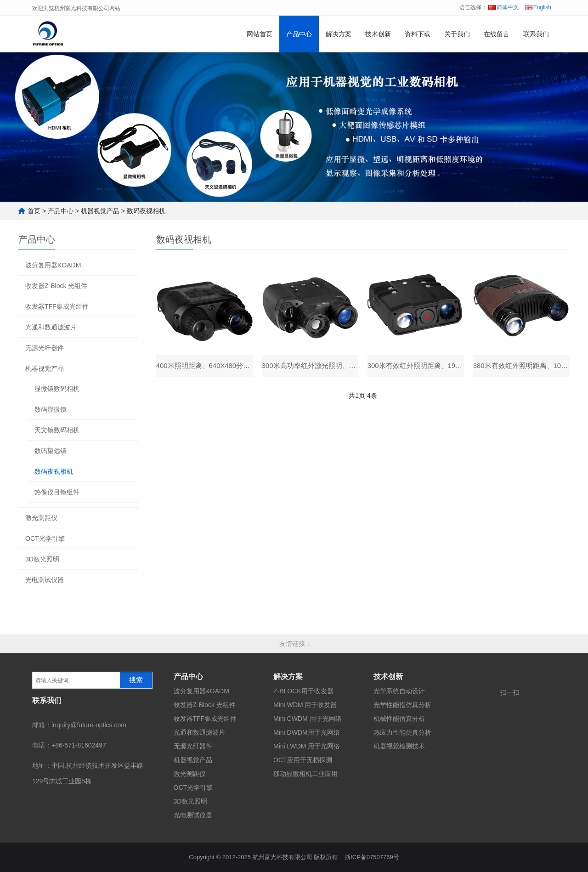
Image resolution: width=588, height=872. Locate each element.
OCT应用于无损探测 (303, 760)
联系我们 (536, 34)
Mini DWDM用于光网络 (307, 732)
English (538, 7)
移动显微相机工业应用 (305, 774)
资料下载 (418, 34)
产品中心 (299, 34)
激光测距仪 (41, 518)
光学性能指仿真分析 (402, 705)
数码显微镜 (51, 409)
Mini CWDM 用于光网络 (308, 719)
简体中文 (503, 7)
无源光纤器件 (45, 348)
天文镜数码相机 (57, 430)
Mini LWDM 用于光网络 (307, 746)
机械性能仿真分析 (399, 719)
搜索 (136, 680)
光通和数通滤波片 (51, 327)
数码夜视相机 (146, 211)
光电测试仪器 (45, 580)
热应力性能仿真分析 (402, 732)
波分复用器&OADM (53, 265)
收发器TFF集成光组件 (57, 306)
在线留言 (497, 34)
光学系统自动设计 (399, 691)
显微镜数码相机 (57, 389)
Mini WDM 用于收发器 (305, 705)
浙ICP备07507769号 (372, 857)
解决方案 (339, 34)
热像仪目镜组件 (57, 492)
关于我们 (457, 34)
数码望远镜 (51, 451)
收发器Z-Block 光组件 (56, 286)
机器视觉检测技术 (399, 746)
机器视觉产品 (100, 211)
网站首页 (260, 34)
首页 (34, 211)
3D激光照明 (42, 559)
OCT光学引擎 (45, 538)
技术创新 (378, 34)
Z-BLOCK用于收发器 (303, 691)
